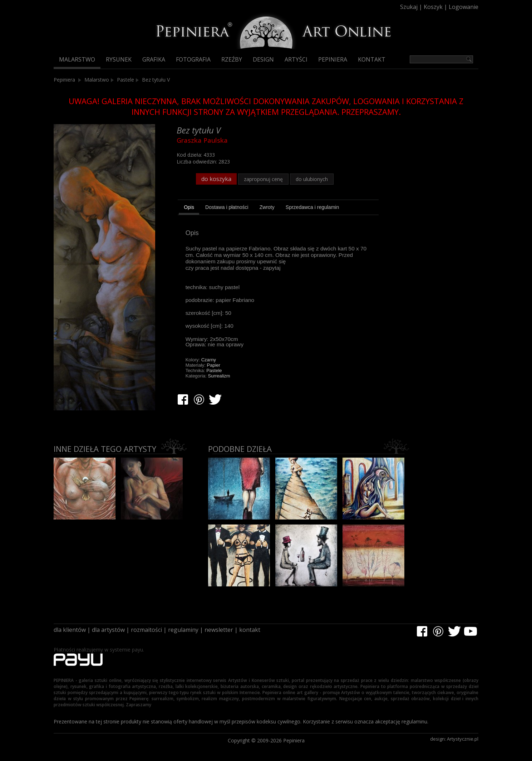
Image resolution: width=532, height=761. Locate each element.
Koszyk (433, 7)
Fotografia (193, 59)
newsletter (219, 630)
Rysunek (119, 59)
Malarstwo (77, 59)
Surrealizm (219, 376)
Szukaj (409, 7)
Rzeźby (232, 59)
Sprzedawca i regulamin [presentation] (312, 207)
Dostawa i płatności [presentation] (227, 207)
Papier (214, 365)
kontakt (250, 630)
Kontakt (372, 59)
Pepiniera (333, 59)
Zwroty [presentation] (267, 207)
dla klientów (70, 630)
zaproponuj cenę (263, 179)
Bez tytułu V (156, 80)
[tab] (189, 208)
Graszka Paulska (202, 140)
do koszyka (216, 179)
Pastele (125, 80)
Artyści (296, 59)
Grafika (154, 59)
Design (263, 59)
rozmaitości (146, 630)
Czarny (209, 360)
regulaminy (183, 630)
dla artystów (108, 630)
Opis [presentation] (189, 207)
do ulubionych (312, 179)
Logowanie (464, 7)
